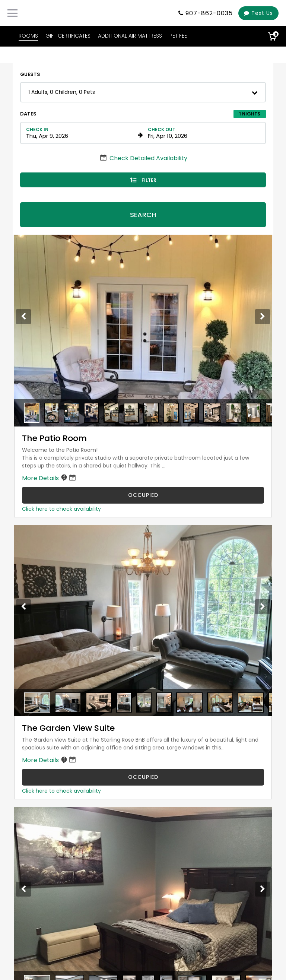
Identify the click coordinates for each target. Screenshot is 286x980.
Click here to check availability (61, 509)
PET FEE (178, 36)
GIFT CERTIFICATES (68, 36)
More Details (50, 478)
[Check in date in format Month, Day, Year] (81, 133)
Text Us (258, 13)
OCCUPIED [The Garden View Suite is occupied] (143, 777)
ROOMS (28, 36)
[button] (143, 92)
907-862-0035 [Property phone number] (209, 13)
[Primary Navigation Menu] (12, 13)
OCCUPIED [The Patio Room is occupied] (143, 495)
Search (143, 215)
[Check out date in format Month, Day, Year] (202, 133)
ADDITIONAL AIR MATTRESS (130, 36)
